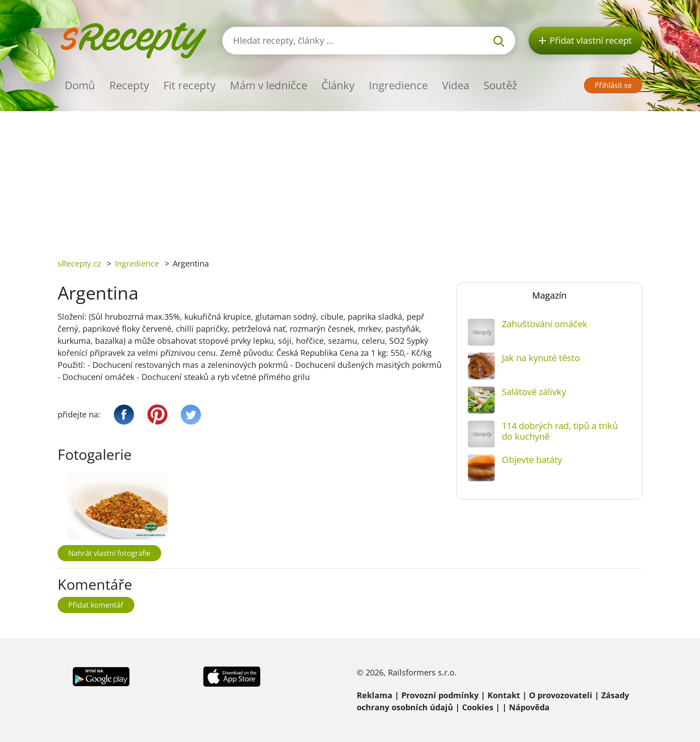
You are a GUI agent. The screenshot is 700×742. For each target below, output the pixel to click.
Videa (456, 85)
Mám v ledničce (269, 85)
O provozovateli (561, 695)
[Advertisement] (350, 178)
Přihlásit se (613, 85)
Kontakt (504, 695)
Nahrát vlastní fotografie (109, 553)
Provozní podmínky (440, 695)
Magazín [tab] (549, 295)
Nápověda (529, 707)
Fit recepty (190, 85)
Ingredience (398, 85)
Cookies (478, 707)
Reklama (375, 695)
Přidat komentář (96, 605)
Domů (80, 85)
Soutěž (500, 85)
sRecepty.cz (79, 263)
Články (338, 85)
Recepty (129, 85)
